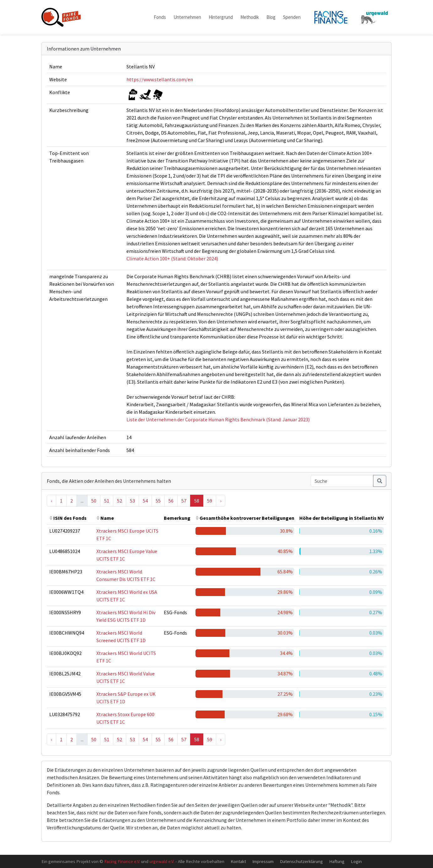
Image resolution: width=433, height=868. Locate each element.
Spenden (292, 17)
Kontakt (238, 861)
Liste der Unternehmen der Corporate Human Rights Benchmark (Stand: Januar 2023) (218, 419)
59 (210, 501)
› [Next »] (221, 501)
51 (107, 501)
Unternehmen (187, 17)
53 (132, 501)
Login (356, 861)
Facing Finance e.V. (122, 861)
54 (145, 501)
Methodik (250, 17)
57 (184, 501)
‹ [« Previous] (51, 501)
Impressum (263, 861)
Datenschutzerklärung (301, 861)
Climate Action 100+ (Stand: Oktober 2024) (172, 258)
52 (120, 501)
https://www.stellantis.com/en (160, 79)
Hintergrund (221, 17)
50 (94, 501)
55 (158, 501)
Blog (271, 17)
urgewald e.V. (162, 861)
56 (171, 501)
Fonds (160, 17)
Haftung (337, 861)
